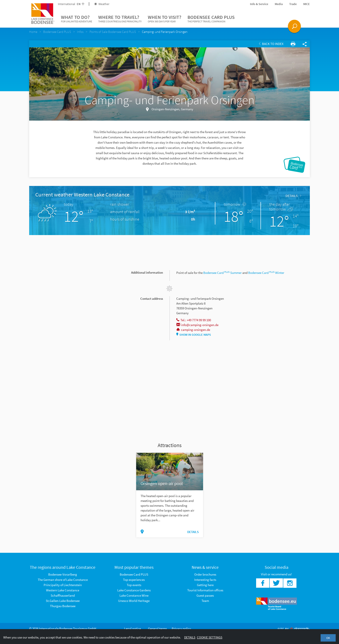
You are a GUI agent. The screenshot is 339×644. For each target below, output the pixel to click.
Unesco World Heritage (134, 601)
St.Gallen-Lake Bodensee (63, 601)
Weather (102, 4)
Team (205, 601)
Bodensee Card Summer (222, 273)
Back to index (271, 44)
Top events (134, 585)
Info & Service (259, 4)
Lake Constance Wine (134, 595)
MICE (307, 4)
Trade (293, 4)
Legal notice (132, 629)
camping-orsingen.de (193, 330)
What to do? (77, 19)
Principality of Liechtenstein (63, 585)
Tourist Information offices (205, 590)
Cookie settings (210, 637)
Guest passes (205, 595)
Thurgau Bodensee (63, 606)
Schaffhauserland (63, 595)
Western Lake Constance (63, 590)
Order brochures (205, 574)
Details (293, 196)
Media (279, 4)
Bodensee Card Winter (266, 273)
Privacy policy (181, 629)
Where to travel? (120, 19)
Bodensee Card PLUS (211, 19)
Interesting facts (205, 580)
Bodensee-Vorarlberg (63, 574)
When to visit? (165, 19)
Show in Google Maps (194, 335)
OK (328, 638)
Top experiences (134, 580)
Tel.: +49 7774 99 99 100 (194, 320)
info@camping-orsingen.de (197, 325)
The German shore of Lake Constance (63, 580)
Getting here (205, 585)
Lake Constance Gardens (134, 590)
